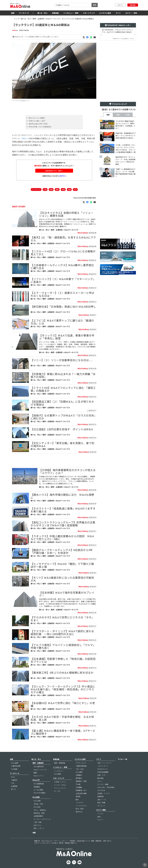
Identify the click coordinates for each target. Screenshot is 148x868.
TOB (13, 783)
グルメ (100, 781)
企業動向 (79, 775)
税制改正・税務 (39, 813)
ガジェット (101, 806)
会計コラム (38, 825)
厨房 (51, 189)
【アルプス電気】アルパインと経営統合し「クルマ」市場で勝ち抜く (63, 646)
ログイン (120, 5)
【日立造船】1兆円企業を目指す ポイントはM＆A (62, 429)
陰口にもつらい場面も (37, 118)
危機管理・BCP (81, 790)
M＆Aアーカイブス (53, 19)
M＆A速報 (15, 763)
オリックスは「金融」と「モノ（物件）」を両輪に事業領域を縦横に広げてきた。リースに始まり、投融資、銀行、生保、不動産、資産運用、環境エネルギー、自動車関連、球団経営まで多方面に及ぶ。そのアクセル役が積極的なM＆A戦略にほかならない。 (67, 345)
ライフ (118, 13)
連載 (34, 833)
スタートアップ (89, 13)
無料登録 (133, 5)
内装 (45, 189)
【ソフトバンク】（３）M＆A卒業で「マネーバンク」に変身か (63, 280)
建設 (57, 189)
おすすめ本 (101, 790)
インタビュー (59, 771)
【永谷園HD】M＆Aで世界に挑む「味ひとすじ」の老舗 (63, 704)
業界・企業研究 (39, 19)
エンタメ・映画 (103, 784)
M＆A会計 (37, 807)
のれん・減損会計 (40, 810)
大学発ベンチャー (60, 782)
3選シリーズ (102, 800)
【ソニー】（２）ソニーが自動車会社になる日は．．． (62, 360)
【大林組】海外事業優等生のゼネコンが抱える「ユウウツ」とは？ (67, 471)
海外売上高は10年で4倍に (38, 124)
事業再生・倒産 (81, 781)
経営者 (78, 796)
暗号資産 (100, 778)
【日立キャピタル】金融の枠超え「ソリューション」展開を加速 (66, 214)
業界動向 (79, 778)
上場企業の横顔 (81, 793)
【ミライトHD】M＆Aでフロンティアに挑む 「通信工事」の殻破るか (63, 389)
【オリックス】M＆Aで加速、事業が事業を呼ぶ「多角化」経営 (67, 337)
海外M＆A (79, 812)
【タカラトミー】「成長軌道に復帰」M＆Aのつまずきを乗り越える (63, 510)
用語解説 (37, 787)
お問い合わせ (107, 841)
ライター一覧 (122, 759)
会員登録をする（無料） (54, 171)
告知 (99, 817)
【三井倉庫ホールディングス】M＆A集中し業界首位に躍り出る (62, 266)
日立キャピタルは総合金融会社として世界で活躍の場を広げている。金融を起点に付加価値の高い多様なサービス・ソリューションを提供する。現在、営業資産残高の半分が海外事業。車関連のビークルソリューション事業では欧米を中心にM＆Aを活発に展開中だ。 (67, 223)
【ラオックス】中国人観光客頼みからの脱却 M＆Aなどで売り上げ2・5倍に (62, 537)
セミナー (100, 820)
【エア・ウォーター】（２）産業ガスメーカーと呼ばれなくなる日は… (62, 294)
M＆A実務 (36, 797)
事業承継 (55, 13)
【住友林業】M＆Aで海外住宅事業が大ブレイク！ (67, 594)
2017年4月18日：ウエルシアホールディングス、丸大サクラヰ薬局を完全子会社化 (117, 31)
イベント (100, 814)
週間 (118, 115)
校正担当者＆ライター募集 (85, 841)
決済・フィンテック (104, 763)
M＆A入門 (36, 780)
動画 (35, 773)
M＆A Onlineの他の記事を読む (85, 198)
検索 (95, 5)
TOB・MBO (80, 769)
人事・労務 (38, 822)
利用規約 (72, 841)
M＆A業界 (79, 772)
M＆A (13, 777)
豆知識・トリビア (104, 793)
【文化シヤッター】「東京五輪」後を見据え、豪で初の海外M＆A (62, 444)
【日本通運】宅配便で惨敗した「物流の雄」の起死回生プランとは (63, 660)
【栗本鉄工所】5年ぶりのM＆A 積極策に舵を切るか (62, 672)
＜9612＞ (24, 138)
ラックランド (36, 189)
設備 (69, 189)
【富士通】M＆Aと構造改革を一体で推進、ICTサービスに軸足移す (63, 732)
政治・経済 (80, 809)
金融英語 (100, 796)
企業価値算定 (38, 816)
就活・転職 (101, 803)
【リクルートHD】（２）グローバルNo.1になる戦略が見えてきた (63, 253)
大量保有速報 (16, 766)
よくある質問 (38, 790)
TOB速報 (14, 769)
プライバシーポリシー (61, 841)
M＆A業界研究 (39, 767)
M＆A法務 (37, 801)
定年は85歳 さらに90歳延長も (40, 127)
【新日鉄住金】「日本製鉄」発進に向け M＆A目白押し (63, 306)
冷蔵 (63, 189)
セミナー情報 (101, 810)
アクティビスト (81, 763)
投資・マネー (102, 775)
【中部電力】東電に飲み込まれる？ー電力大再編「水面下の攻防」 (63, 375)
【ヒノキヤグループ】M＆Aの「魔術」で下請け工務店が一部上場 (62, 565)
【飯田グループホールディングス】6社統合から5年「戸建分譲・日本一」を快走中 (62, 551)
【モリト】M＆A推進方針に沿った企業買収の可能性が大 (62, 579)
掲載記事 (98, 841)
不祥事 (78, 784)
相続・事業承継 (60, 763)
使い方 (13, 789)
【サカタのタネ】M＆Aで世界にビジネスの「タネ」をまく (62, 619)
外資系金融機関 (103, 772)
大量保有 (14, 780)
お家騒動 (79, 787)
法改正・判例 (38, 804)
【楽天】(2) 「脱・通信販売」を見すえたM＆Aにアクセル (63, 239)
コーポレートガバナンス (42, 819)
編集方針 (37, 841)
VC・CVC (57, 791)
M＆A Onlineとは (47, 841)
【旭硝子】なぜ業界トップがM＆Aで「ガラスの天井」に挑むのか (63, 417)
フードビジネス (81, 806)
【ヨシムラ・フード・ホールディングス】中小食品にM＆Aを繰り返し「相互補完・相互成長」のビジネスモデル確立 (63, 689)
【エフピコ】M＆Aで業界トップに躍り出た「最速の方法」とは (62, 322)
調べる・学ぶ (42, 13)
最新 (108, 115)
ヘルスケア (80, 803)
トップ (17, 19)
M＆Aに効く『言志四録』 (106, 787)
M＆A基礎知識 (39, 784)
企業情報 (14, 786)
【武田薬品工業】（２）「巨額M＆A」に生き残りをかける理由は (62, 403)
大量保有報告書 (81, 766)
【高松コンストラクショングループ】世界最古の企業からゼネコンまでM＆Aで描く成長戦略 (63, 524)
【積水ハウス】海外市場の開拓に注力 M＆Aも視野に (62, 496)
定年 (75, 189)
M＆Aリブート (39, 776)
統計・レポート (39, 828)
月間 (128, 115)
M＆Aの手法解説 (39, 793)
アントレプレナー (60, 788)
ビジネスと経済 (105, 13)
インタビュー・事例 (71, 13)
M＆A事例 (58, 774)
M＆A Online (24, 30)
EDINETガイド (103, 769)
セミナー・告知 (131, 13)
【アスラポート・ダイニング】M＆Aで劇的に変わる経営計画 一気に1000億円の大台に (62, 632)
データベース (24, 13)
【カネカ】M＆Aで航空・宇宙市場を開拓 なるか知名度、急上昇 (62, 718)
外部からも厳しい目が (37, 121)
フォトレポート (103, 766)
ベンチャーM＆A (60, 785)
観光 (77, 800)
